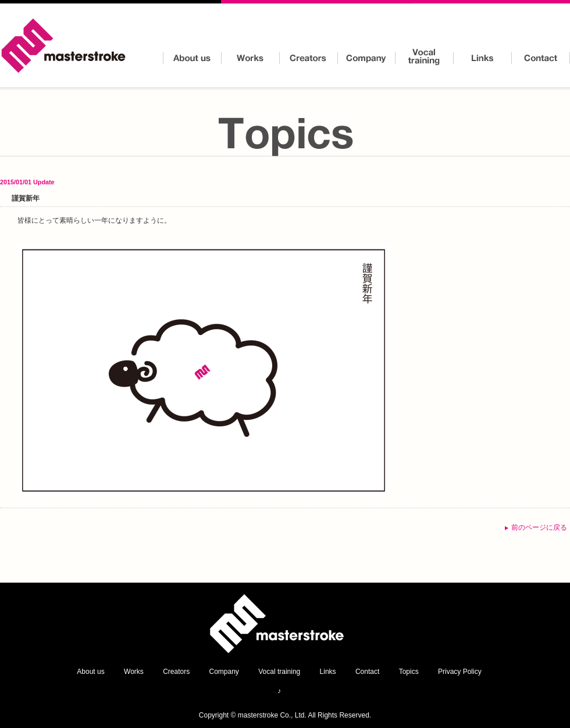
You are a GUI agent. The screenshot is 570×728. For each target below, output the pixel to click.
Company (366, 58)
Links (483, 58)
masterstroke (64, 47)
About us (192, 58)
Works (250, 58)
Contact (541, 58)
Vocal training (425, 58)
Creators (308, 58)
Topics (409, 672)
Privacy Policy (460, 672)
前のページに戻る (539, 527)
